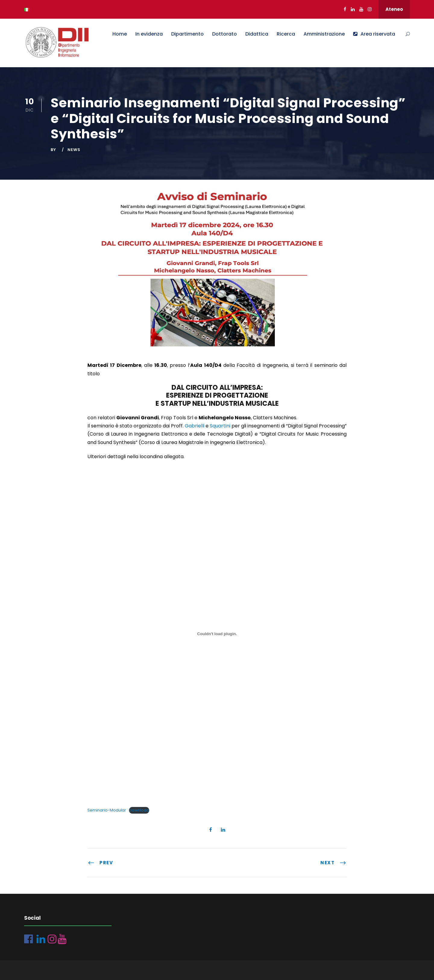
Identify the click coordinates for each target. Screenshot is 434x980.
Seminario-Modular (107, 810)
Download (139, 810)
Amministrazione (324, 34)
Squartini (220, 426)
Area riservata (374, 34)
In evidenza (149, 34)
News (74, 150)
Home (120, 34)
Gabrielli (195, 426)
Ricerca (286, 34)
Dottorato (225, 34)
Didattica (257, 34)
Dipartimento (187, 34)
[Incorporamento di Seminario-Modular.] (217, 634)
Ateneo (394, 9)
